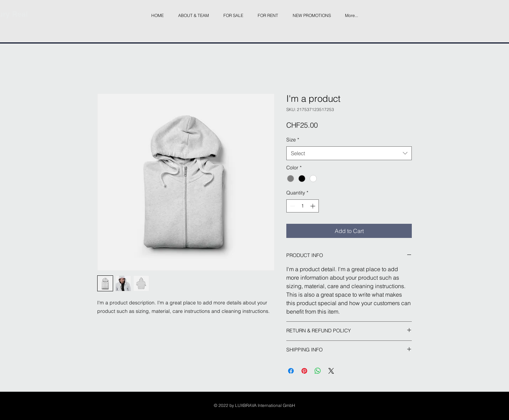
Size (293, 140)
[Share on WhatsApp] (318, 371)
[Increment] (313, 206)
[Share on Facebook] (291, 371)
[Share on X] (331, 371)
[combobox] (349, 153)
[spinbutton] (303, 206)
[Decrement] (292, 206)
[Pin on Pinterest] (304, 371)
